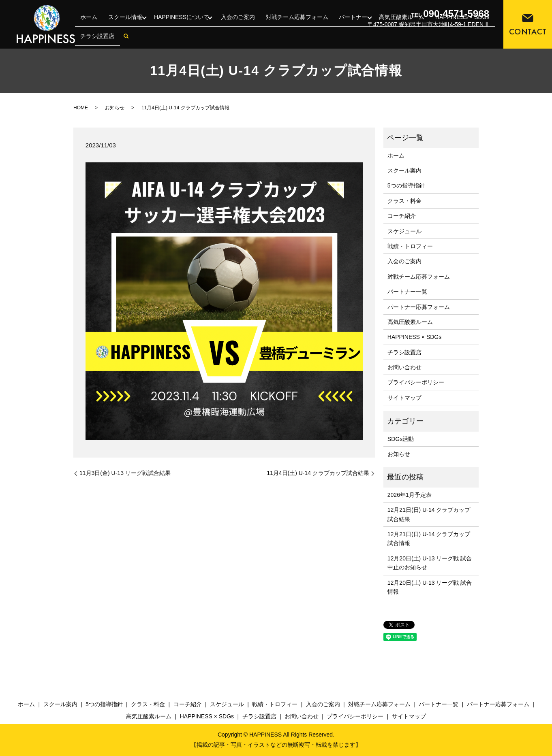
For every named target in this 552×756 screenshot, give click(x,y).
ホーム (88, 26)
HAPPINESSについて (180, 26)
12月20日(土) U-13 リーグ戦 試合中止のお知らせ (430, 563)
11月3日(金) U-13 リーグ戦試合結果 (125, 473)
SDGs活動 (401, 439)
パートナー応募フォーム (419, 307)
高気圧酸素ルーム (410, 322)
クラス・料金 (404, 201)
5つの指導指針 (406, 185)
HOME (81, 108)
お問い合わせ (404, 367)
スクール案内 (404, 170)
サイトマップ (404, 398)
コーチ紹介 (402, 216)
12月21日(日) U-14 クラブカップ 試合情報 (429, 539)
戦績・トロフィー (410, 246)
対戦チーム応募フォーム (295, 26)
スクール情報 (122, 26)
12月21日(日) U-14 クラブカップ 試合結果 (429, 514)
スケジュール (404, 231)
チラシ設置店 (96, 39)
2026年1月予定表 (410, 495)
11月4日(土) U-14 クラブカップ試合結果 (318, 473)
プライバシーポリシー (416, 382)
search (124, 39)
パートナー (350, 26)
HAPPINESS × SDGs (414, 337)
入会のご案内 (238, 26)
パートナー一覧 (407, 292)
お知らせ (115, 108)
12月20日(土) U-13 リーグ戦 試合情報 (430, 587)
